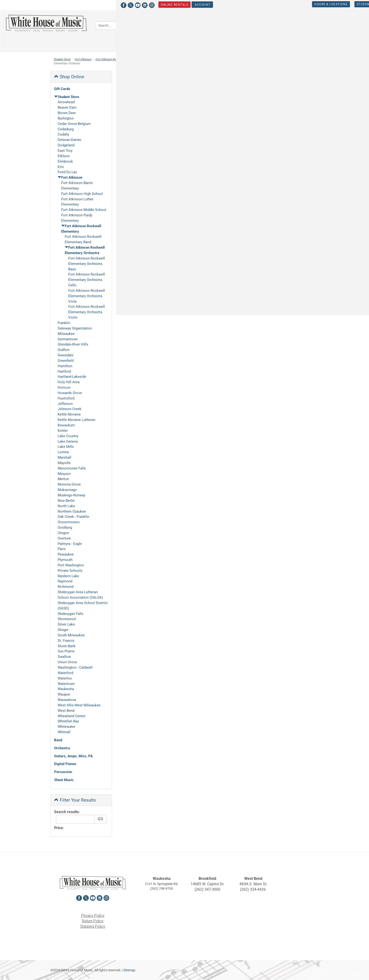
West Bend (66, 711)
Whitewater (66, 727)
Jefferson (65, 404)
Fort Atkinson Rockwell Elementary (117, 59)
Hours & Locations (261, 4)
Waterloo (65, 678)
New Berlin (66, 501)
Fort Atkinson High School (82, 194)
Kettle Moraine (69, 414)
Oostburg (65, 527)
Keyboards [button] (299, 25)
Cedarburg (66, 129)
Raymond (65, 581)
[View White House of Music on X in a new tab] (60, 5)
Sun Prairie (66, 651)
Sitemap (129, 970)
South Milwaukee (71, 635)
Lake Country (68, 436)
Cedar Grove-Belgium (74, 124)
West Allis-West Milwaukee (79, 705)
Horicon (64, 387)
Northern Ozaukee (72, 511)
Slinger (63, 630)
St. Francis (66, 641)
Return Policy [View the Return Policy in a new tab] (93, 921)
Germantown (68, 339)
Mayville (64, 463)
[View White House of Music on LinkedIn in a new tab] (75, 5)
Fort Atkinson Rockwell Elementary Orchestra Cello (87, 280)
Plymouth (65, 560)
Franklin (64, 323)
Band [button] (195, 25)
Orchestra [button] (218, 25)
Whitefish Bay (68, 721)
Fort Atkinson (83, 59)
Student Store (300, 4)
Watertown (66, 684)
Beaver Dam (67, 107)
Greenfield (66, 361)
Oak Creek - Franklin (73, 517)
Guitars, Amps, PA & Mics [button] (258, 25)
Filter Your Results (75, 800)
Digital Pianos (65, 764)
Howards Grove (70, 393)
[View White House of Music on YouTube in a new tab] (68, 5)
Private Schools (70, 571)
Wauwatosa (67, 700)
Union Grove (67, 662)
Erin (61, 167)
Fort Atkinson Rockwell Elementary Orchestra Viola (87, 296)
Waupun (64, 694)
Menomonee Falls (72, 468)
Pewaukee (66, 554)
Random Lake (68, 576)
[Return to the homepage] (46, 23)
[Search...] (130, 25)
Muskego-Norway (71, 495)
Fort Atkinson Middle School (84, 210)
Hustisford (66, 398)
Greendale (66, 355)
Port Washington (71, 565)
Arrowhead (66, 102)
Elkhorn (64, 156)
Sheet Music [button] (200, 38)
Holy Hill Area (69, 382)
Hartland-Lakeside (72, 377)
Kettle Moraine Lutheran (76, 420)
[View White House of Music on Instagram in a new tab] (82, 5)
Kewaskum (66, 425)
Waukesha (66, 689)
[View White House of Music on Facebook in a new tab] (53, 5)
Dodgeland (66, 145)
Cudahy (63, 134)
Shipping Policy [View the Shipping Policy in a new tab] (93, 926)
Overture (64, 538)
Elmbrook (65, 161)
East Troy (65, 151)
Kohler (63, 431)
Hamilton (65, 366)
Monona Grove (69, 484)
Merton (63, 479)
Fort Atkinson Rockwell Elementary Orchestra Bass (87, 264)
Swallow (64, 657)
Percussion (63, 772)
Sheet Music (64, 780)
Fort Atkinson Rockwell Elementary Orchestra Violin (87, 312)
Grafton (64, 350)
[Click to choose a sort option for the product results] (147, 94)
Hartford (64, 371)
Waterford (65, 673)
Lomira (63, 452)
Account (132, 4)
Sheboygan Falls (70, 614)
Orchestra (62, 748)
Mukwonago (67, 490)
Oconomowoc (69, 522)
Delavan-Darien (69, 140)
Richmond (66, 587)
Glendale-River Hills (73, 344)
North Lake (66, 506)
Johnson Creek (70, 409)
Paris (62, 549)
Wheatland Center (72, 716)
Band (58, 740)
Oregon (63, 533)
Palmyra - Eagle (70, 544)
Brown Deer (67, 113)
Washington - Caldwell (75, 667)
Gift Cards (62, 89)
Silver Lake (66, 624)
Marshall (64, 457)
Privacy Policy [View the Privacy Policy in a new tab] (93, 916)
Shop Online (69, 77)
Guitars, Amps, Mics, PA (73, 756)
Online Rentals (104, 4)
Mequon (64, 474)
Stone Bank (67, 646)
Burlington (66, 118)
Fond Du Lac (67, 172)
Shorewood (67, 619)
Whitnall (64, 732)
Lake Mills (66, 447)
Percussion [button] (328, 25)
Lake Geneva (68, 441)
